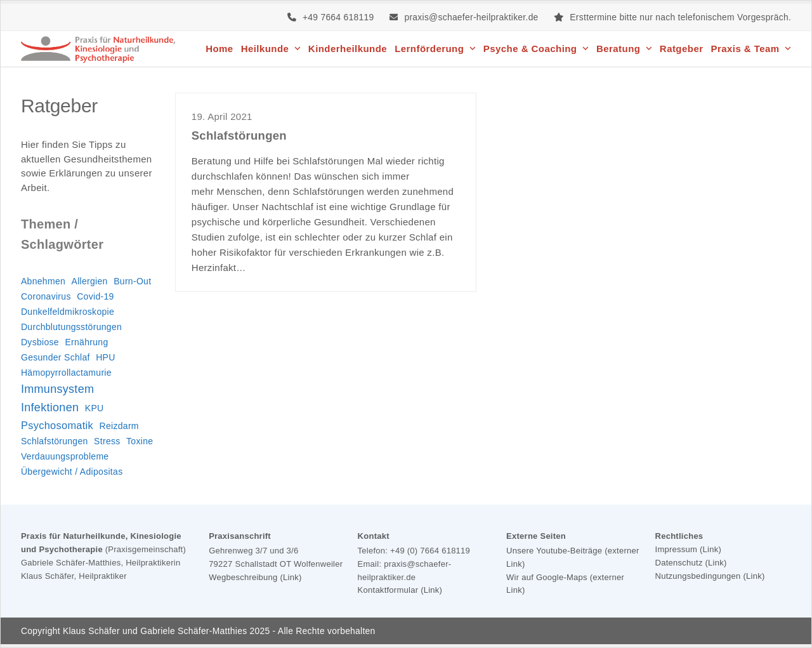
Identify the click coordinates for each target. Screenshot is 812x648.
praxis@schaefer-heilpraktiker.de (471, 17)
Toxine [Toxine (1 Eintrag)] (140, 441)
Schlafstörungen (239, 136)
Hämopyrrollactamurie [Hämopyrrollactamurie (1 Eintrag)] (66, 373)
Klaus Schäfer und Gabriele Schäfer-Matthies (155, 631)
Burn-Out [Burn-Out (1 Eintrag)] (132, 281)
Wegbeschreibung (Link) (255, 577)
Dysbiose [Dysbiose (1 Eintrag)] (40, 342)
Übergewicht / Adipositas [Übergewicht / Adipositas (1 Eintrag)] (72, 472)
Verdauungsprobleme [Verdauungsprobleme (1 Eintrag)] (65, 456)
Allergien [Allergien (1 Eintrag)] (90, 281)
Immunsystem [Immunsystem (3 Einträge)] (57, 389)
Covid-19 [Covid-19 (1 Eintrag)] (95, 296)
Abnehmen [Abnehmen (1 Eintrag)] (43, 281)
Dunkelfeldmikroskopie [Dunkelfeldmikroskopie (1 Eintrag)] (68, 312)
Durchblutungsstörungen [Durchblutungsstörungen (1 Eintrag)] (71, 327)
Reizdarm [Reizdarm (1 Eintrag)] (119, 426)
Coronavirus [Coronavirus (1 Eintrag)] (46, 296)
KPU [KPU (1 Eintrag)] (95, 408)
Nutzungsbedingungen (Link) (710, 576)
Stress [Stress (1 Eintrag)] (107, 441)
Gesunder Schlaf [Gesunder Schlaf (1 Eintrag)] (56, 357)
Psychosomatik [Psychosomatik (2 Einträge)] (57, 425)
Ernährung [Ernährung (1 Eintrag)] (86, 342)
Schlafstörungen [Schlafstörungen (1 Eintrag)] (55, 441)
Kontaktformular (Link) (400, 590)
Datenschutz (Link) (691, 563)
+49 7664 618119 (338, 17)
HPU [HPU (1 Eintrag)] (105, 357)
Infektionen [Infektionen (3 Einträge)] (50, 407)
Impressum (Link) (689, 549)
